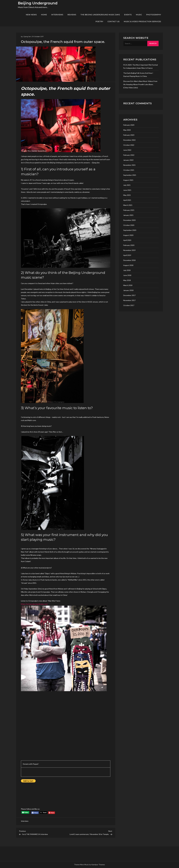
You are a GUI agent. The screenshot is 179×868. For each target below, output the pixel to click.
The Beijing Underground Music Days (100, 15)
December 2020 (129, 220)
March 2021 (128, 205)
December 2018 (129, 260)
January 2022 (128, 160)
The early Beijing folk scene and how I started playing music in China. (138, 75)
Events (128, 15)
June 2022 (127, 150)
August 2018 (128, 265)
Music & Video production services (142, 22)
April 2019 (127, 255)
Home (44, 15)
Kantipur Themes (98, 865)
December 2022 (129, 140)
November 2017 (129, 300)
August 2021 (128, 180)
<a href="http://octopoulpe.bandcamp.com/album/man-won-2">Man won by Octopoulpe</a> (42, 722)
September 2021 (130, 175)
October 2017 (129, 305)
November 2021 (129, 165)
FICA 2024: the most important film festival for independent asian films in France (140, 66)
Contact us (113, 22)
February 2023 (129, 135)
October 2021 (129, 170)
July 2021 (127, 185)
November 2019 (129, 250)
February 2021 (129, 210)
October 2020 (129, 225)
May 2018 (127, 280)
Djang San (27, 36)
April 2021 (127, 200)
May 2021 (127, 195)
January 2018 (128, 290)
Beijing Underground (38, 3)
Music (139, 15)
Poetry (99, 22)
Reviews (72, 15)
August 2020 (128, 235)
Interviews (57, 15)
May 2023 (127, 130)
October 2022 (129, 145)
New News (31, 15)
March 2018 (128, 285)
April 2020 (127, 240)
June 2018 (127, 275)
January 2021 (128, 215)
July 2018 (127, 270)
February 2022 (129, 155)
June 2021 (127, 190)
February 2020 (129, 245)
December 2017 (129, 295)
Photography (154, 15)
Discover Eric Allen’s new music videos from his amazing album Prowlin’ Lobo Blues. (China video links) (140, 84)
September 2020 (130, 230)
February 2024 (129, 125)
